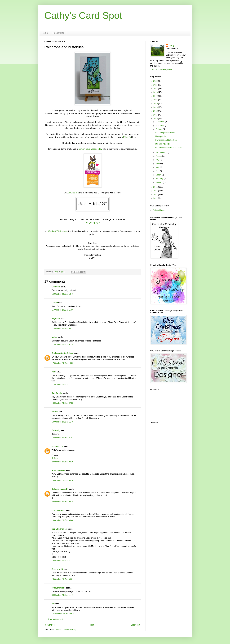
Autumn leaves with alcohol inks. (169, 148)
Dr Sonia (55, 458)
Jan (53, 372)
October (159, 129)
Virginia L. (56, 319)
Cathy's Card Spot (83, 15)
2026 (156, 81)
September (161, 152)
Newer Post (50, 625)
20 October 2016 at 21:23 (62, 561)
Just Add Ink (73, 193)
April (158, 171)
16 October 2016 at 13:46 (62, 294)
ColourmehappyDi (60, 489)
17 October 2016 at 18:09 (62, 363)
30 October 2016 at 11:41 (62, 595)
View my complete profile (161, 69)
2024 (156, 89)
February (160, 179)
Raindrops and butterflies (166, 140)
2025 (156, 85)
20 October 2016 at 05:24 (62, 480)
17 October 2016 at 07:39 (62, 345)
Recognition (58, 33)
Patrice (55, 412)
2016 (156, 119)
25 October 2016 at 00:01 (62, 579)
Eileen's (127, 137)
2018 (156, 111)
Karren (55, 303)
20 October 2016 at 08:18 (62, 502)
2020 (156, 104)
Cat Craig (56, 430)
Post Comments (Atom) (66, 630)
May (158, 167)
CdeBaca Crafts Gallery (62, 353)
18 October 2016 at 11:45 (62, 422)
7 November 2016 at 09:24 (63, 614)
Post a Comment (55, 619)
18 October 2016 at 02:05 (62, 403)
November (160, 126)
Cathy (171, 46)
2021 (156, 100)
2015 (156, 187)
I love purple (160, 136)
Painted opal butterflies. (165, 133)
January (159, 182)
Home (45, 33)
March (159, 175)
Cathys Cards (159, 210)
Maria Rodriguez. (59, 529)
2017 (156, 115)
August (159, 156)
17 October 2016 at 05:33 (62, 329)
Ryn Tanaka (57, 393)
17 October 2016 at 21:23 (62, 384)
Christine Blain (58, 510)
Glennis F (56, 287)
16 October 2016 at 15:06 (62, 310)
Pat (53, 604)
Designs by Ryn (92, 222)
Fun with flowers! (162, 144)
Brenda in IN (57, 569)
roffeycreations (59, 588)
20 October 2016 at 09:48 (62, 520)
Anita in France (59, 470)
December (160, 122)
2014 (156, 191)
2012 (156, 198)
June (158, 164)
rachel (54, 337)
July (158, 160)
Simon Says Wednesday (91, 149)
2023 (156, 92)
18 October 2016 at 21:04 (62, 438)
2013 (156, 195)
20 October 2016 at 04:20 (62, 462)
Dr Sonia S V (57, 446)
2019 (156, 107)
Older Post (135, 625)
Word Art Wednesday (58, 231)
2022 (156, 96)
